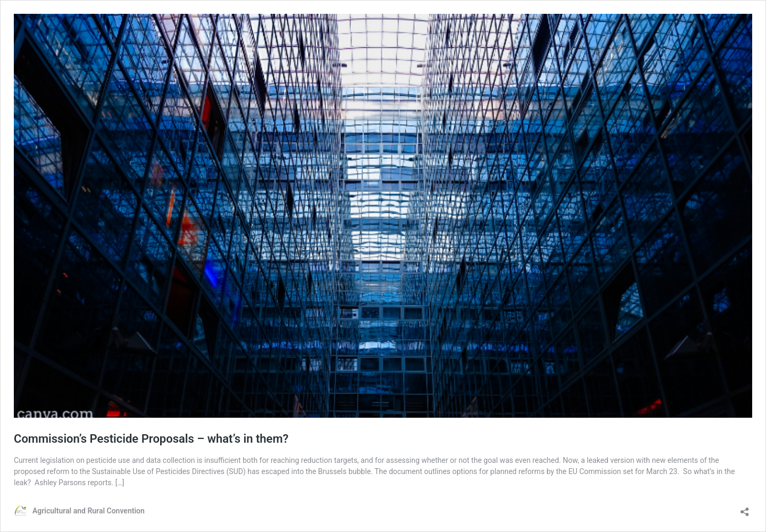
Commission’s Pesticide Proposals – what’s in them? (151, 439)
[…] (120, 483)
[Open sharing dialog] (745, 508)
